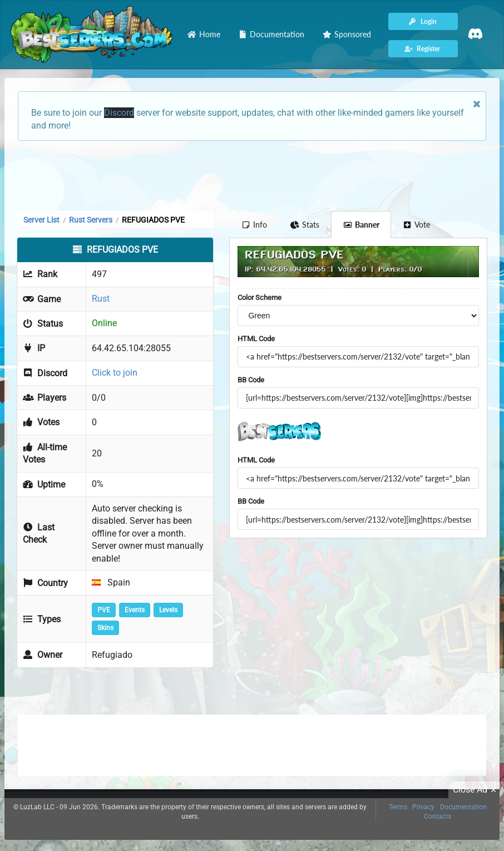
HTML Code (256, 339)
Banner (361, 225)
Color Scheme (260, 297)
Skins (105, 628)
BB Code (251, 380)
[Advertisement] (252, 175)
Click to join (115, 373)
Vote (417, 225)
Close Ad (476, 790)
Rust (101, 299)
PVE (104, 610)
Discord (119, 113)
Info (254, 225)
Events (135, 610)
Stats (305, 225)
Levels (168, 610)
